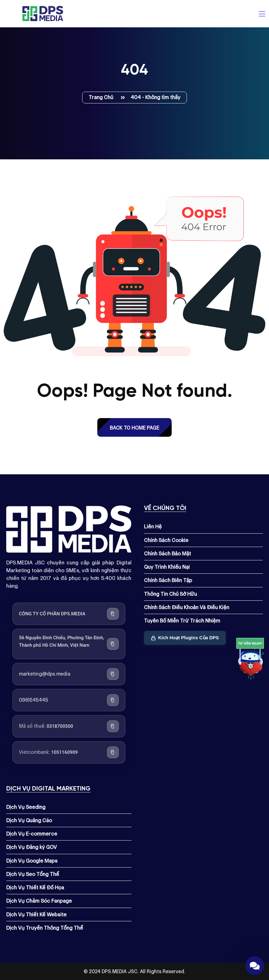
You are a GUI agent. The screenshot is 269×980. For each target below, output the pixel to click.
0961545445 (34, 700)
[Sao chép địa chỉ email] (113, 674)
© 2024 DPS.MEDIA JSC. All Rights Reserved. (134, 971)
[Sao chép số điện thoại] (113, 700)
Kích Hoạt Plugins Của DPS (185, 638)
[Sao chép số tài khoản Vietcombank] (113, 752)
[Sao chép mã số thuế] (113, 726)
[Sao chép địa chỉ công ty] (113, 644)
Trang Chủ (102, 97)
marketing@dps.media (45, 674)
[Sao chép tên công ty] (113, 614)
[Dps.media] (43, 13)
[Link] (250, 660)
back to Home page (134, 428)
